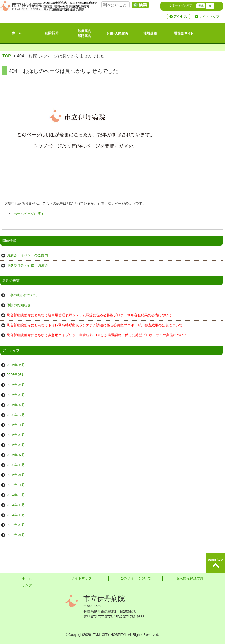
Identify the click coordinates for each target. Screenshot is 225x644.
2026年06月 (16, 365)
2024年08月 (16, 505)
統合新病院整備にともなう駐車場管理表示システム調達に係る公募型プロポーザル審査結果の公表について (89, 315)
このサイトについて (136, 578)
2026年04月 (16, 385)
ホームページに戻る (29, 214)
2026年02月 (16, 405)
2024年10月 (16, 495)
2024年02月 (16, 525)
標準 (201, 6)
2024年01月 (16, 535)
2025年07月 (16, 455)
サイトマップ (209, 17)
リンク (27, 585)
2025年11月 (16, 425)
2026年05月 (16, 375)
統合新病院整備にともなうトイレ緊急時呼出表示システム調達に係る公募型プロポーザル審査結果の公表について (94, 325)
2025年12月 (16, 415)
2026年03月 (16, 395)
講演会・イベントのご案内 (27, 255)
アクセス (180, 17)
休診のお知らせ (19, 305)
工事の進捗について (22, 295)
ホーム (27, 578)
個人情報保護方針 (190, 578)
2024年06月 (16, 515)
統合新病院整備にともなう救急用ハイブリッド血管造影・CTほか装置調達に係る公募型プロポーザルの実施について (97, 335)
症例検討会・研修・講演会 (27, 265)
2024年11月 (16, 485)
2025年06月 (16, 465)
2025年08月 (16, 445)
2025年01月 (16, 475)
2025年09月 (16, 435)
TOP (7, 56)
